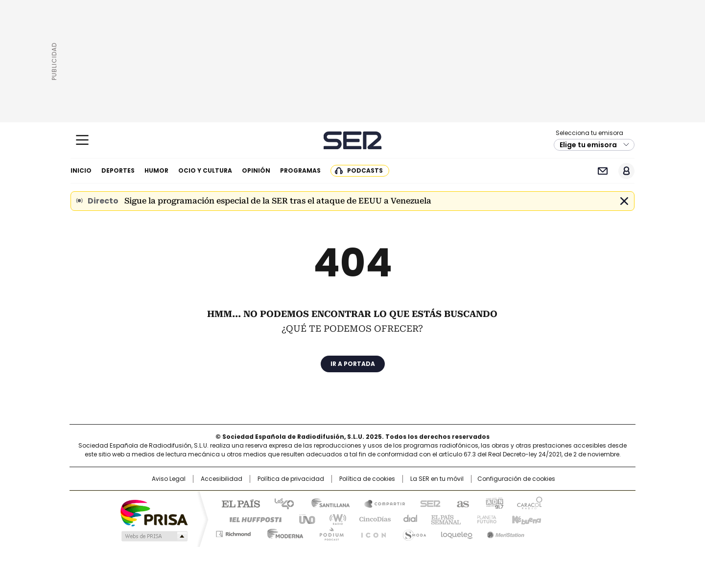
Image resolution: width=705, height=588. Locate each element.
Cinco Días (372, 519)
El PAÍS (237, 503)
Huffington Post (252, 519)
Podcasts (365, 170)
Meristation (504, 532)
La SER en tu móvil (437, 479)
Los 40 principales (280, 503)
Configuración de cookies (516, 479)
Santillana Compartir (380, 503)
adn (493, 503)
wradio (333, 519)
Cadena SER (353, 140)
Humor (156, 170)
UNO (304, 519)
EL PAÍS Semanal (443, 519)
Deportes (118, 170)
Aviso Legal (169, 479)
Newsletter (602, 171)
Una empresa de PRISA (154, 512)
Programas (300, 170)
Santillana (326, 503)
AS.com (461, 503)
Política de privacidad (291, 479)
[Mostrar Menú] (82, 140)
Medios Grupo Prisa (153, 536)
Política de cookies (367, 479)
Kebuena (525, 519)
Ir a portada (353, 364)
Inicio (81, 170)
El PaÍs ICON (371, 532)
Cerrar (624, 201)
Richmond (233, 532)
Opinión (256, 170)
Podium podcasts (329, 532)
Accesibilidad (222, 479)
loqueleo (456, 532)
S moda (413, 532)
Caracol (529, 503)
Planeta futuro (484, 519)
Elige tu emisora (588, 145)
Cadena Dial (408, 519)
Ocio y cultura (205, 170)
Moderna (283, 532)
